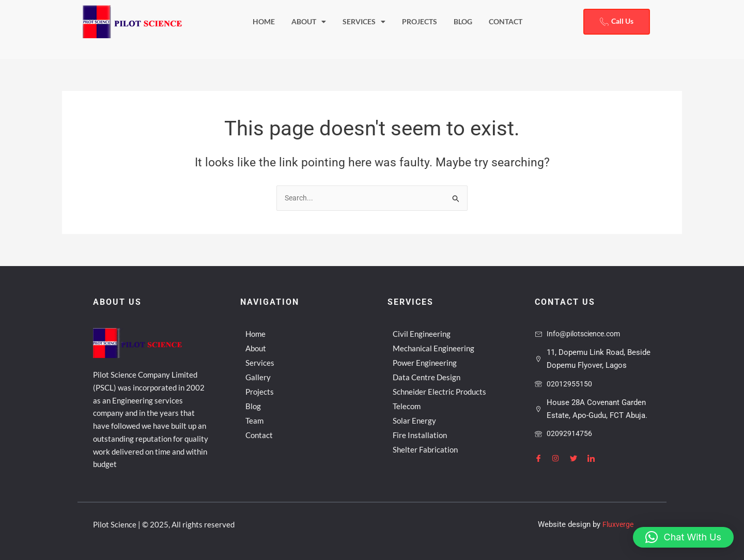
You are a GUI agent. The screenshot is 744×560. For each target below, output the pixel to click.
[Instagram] (560, 461)
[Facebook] (542, 461)
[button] (683, 537)
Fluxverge (617, 524)
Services (364, 29)
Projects (420, 29)
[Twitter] (578, 461)
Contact (506, 29)
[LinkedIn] (595, 461)
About (309, 29)
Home (264, 29)
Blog (463, 29)
